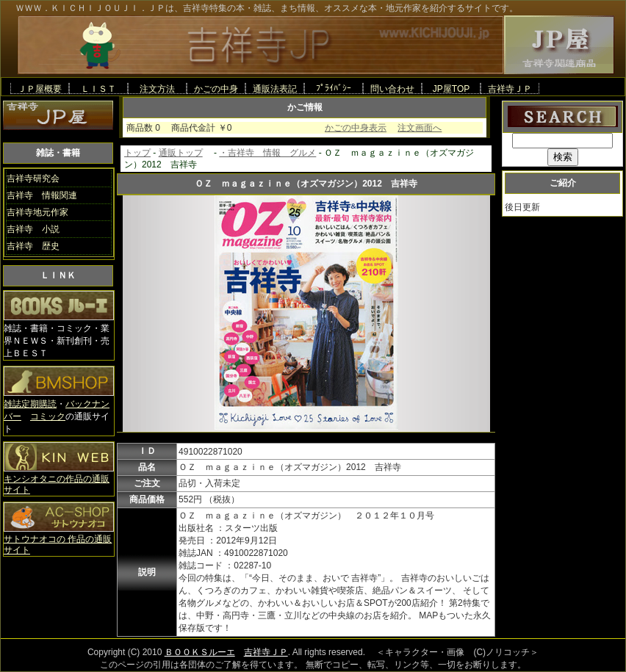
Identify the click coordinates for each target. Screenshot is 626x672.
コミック (48, 416)
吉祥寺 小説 (33, 229)
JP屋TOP (451, 88)
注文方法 (157, 88)
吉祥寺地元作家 (37, 212)
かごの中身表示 (356, 128)
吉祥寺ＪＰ (510, 88)
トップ (137, 153)
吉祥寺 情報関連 (42, 195)
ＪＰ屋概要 (40, 88)
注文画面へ (420, 128)
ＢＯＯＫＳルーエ (200, 652)
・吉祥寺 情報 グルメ (267, 153)
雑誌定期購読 (30, 404)
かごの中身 (216, 88)
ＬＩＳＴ (98, 88)
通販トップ (181, 153)
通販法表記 (275, 88)
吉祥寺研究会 (33, 178)
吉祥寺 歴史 (33, 246)
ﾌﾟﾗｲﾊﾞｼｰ (334, 88)
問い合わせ (392, 88)
